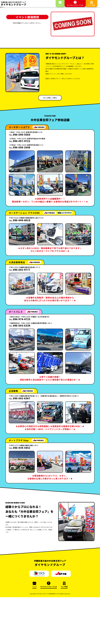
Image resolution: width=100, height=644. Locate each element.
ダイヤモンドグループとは (75, 5)
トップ (60, 5)
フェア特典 (91, 5)
